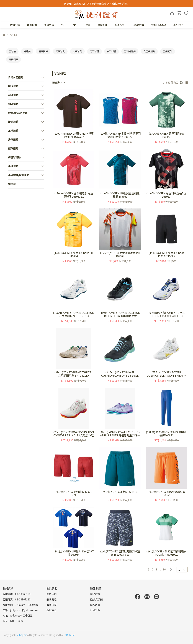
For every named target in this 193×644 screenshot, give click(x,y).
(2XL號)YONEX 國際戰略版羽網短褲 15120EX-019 (120, 553)
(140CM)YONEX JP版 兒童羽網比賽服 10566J (120, 195)
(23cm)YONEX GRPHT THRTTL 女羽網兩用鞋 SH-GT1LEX (74, 374)
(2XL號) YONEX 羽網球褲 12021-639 (74, 493)
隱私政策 (95, 605)
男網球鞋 (60, 51)
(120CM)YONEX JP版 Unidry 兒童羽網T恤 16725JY (74, 135)
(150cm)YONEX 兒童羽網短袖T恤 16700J (120, 255)
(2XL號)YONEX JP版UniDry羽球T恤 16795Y (74, 553)
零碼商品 (14, 59)
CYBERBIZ (69, 635)
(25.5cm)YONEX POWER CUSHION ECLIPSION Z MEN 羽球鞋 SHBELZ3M (166, 374)
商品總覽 (95, 594)
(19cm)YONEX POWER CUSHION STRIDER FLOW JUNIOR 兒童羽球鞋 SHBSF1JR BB (120, 314)
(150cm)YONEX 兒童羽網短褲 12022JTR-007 (166, 255)
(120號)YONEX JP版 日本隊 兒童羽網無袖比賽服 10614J (120, 135)
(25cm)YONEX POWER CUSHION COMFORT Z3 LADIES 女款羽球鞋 (74, 434)
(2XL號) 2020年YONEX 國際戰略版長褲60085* (166, 434)
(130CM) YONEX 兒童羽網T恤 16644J (166, 135)
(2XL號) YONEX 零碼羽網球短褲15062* (166, 493)
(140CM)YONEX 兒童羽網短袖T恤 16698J (166, 195)
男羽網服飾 (130, 51)
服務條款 (52, 605)
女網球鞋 (77, 51)
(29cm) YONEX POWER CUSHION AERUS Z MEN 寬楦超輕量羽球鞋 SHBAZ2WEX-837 (120, 434)
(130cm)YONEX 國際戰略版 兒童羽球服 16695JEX (74, 195)
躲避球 (12, 184)
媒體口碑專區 (159, 25)
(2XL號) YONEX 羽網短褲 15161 (120, 492)
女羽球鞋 (112, 51)
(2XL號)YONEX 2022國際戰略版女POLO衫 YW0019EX (166, 553)
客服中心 (178, 25)
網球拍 (27, 51)
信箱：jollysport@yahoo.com (20, 610)
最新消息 (52, 599)
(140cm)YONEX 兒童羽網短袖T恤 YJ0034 (74, 255)
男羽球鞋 (94, 51)
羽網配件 (168, 51)
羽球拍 (12, 51)
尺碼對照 (95, 610)
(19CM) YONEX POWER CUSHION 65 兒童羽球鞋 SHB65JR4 (74, 314)
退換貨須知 (96, 599)
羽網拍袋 (43, 51)
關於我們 (52, 594)
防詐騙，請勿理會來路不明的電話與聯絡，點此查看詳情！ (97, 4)
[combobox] (59, 82)
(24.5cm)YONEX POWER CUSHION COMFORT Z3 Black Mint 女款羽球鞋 (120, 374)
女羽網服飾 (149, 51)
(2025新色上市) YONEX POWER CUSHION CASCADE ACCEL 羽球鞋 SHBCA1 (166, 314)
